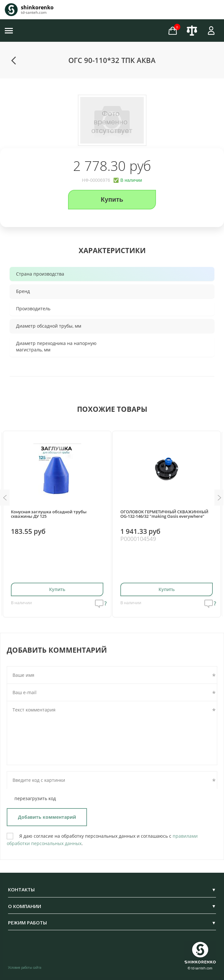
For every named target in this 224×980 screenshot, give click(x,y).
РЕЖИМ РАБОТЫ (112, 923)
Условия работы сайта (25, 967)
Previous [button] (5, 498)
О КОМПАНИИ (112, 906)
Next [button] (219, 498)
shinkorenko (37, 7)
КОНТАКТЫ (112, 890)
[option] (112, 121)
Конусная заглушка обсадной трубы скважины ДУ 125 (49, 514)
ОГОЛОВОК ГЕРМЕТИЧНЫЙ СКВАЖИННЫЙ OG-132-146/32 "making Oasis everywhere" (164, 514)
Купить (112, 199)
